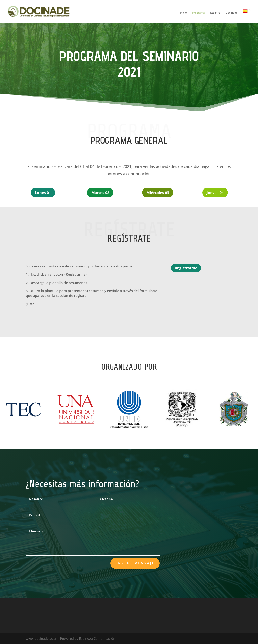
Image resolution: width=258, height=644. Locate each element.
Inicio (183, 13)
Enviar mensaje (135, 563)
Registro (215, 13)
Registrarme (186, 268)
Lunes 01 (43, 193)
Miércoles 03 (158, 193)
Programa (198, 13)
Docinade (231, 13)
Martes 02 (100, 193)
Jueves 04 (215, 193)
